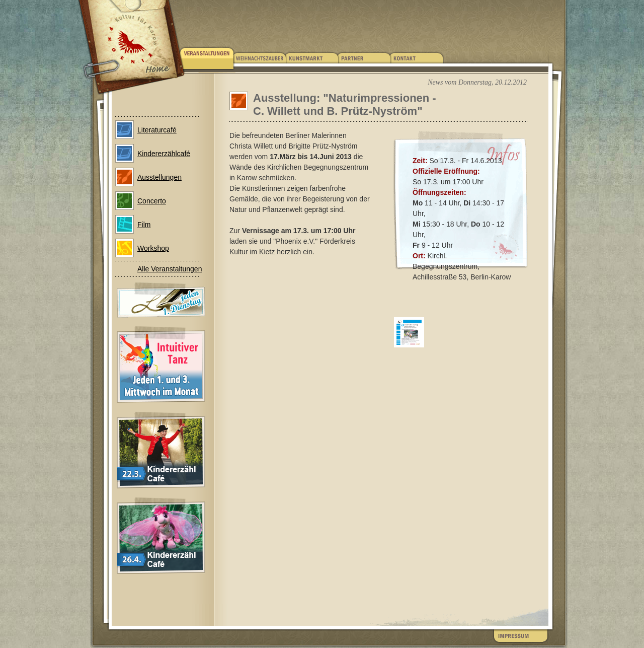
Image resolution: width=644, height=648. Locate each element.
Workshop (153, 248)
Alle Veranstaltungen (170, 269)
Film (144, 225)
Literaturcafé (157, 130)
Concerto (152, 201)
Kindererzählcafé (164, 154)
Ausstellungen (159, 177)
